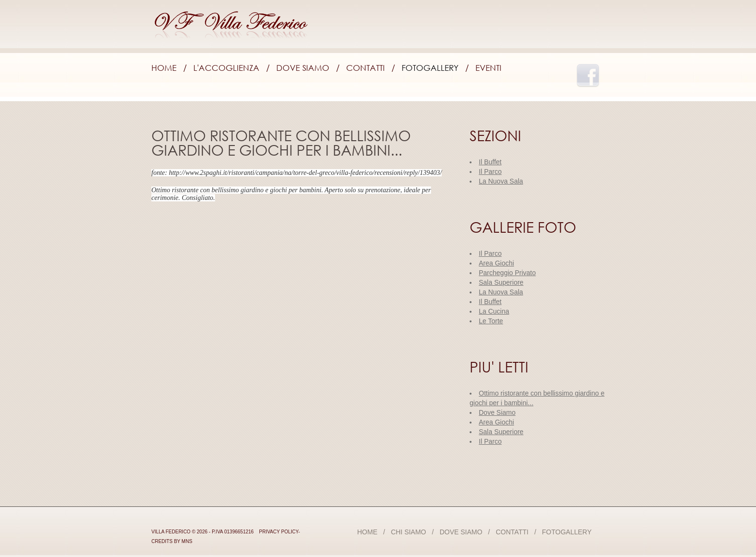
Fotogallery (430, 68)
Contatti (365, 68)
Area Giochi (496, 422)
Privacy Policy (279, 532)
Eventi (488, 68)
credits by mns (172, 541)
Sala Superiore (501, 432)
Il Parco (490, 441)
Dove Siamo (303, 68)
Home (164, 68)
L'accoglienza (226, 68)
